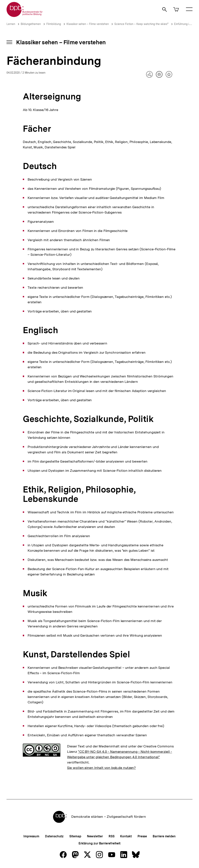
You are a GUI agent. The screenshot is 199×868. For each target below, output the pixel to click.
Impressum (31, 836)
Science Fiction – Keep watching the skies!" (141, 24)
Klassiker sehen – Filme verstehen (88, 24)
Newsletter (95, 836)
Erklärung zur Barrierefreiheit (99, 843)
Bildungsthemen (31, 24)
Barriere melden (164, 836)
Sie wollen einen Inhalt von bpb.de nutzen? (101, 768)
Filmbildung (54, 24)
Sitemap (75, 836)
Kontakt (126, 836)
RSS (112, 836)
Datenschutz (54, 836)
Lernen (11, 24)
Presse (142, 836)
